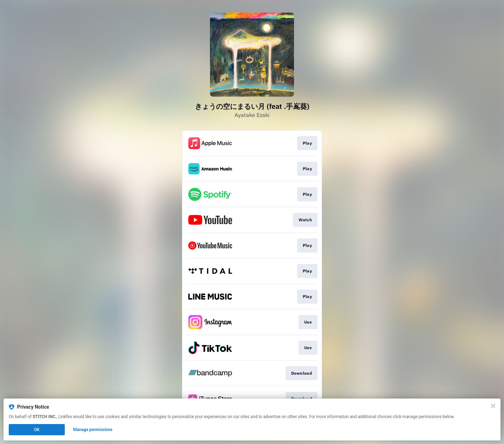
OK (37, 430)
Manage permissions (93, 430)
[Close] (493, 406)
